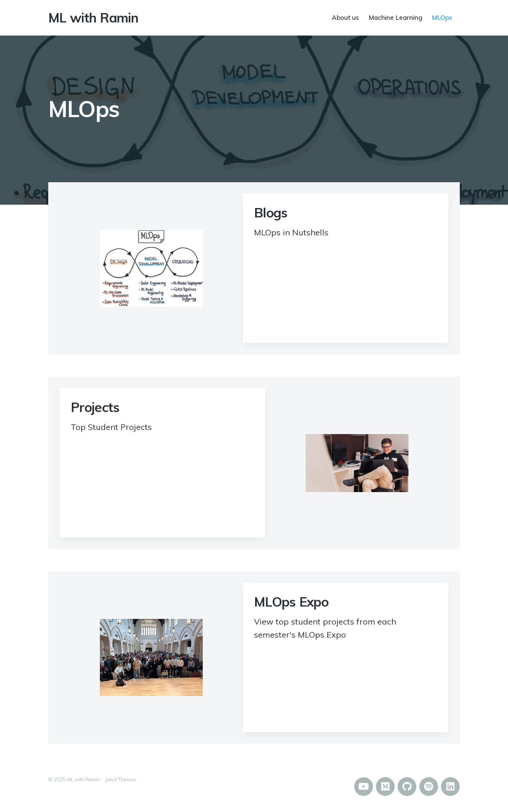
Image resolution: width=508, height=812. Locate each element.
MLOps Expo (291, 602)
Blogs (271, 213)
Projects (95, 407)
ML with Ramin (93, 18)
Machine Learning (396, 17)
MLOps (442, 17)
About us (345, 17)
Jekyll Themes (121, 779)
